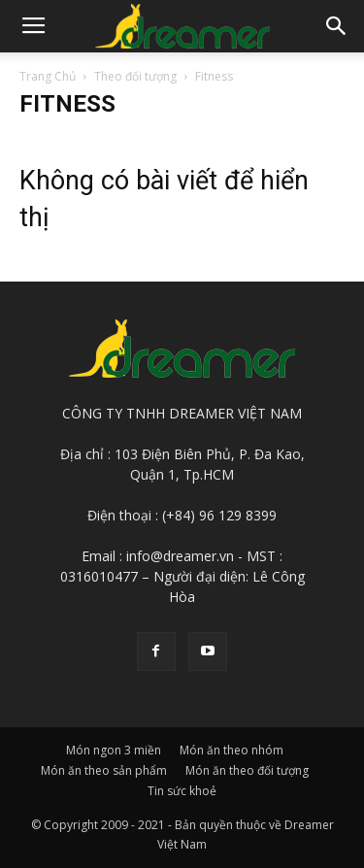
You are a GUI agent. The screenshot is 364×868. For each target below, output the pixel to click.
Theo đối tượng (135, 76)
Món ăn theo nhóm (232, 750)
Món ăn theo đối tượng (247, 770)
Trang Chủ (48, 76)
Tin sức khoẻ (182, 791)
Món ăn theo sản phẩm (104, 770)
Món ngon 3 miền (114, 750)
